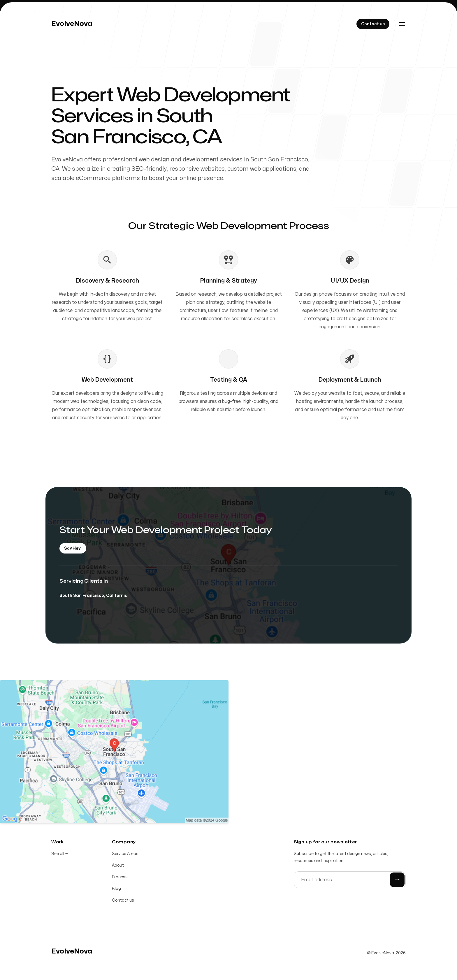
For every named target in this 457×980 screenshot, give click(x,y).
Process (120, 878)
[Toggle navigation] (402, 24)
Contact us (123, 901)
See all (60, 855)
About (118, 867)
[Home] (72, 24)
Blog (116, 890)
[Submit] (397, 881)
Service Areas (125, 855)
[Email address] (350, 881)
